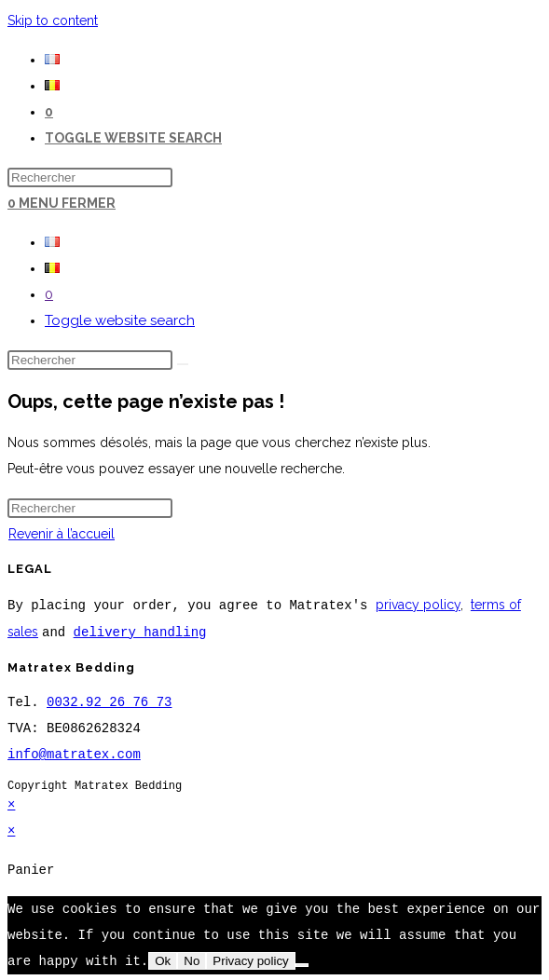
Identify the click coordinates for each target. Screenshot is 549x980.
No (192, 960)
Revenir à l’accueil (62, 534)
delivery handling (140, 630)
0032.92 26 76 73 (109, 700)
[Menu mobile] (67, 203)
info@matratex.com (74, 752)
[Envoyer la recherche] (183, 364)
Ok (163, 960)
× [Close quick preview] (11, 803)
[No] (302, 964)
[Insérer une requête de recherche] (90, 177)
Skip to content (53, 20)
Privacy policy (250, 960)
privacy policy (418, 605)
